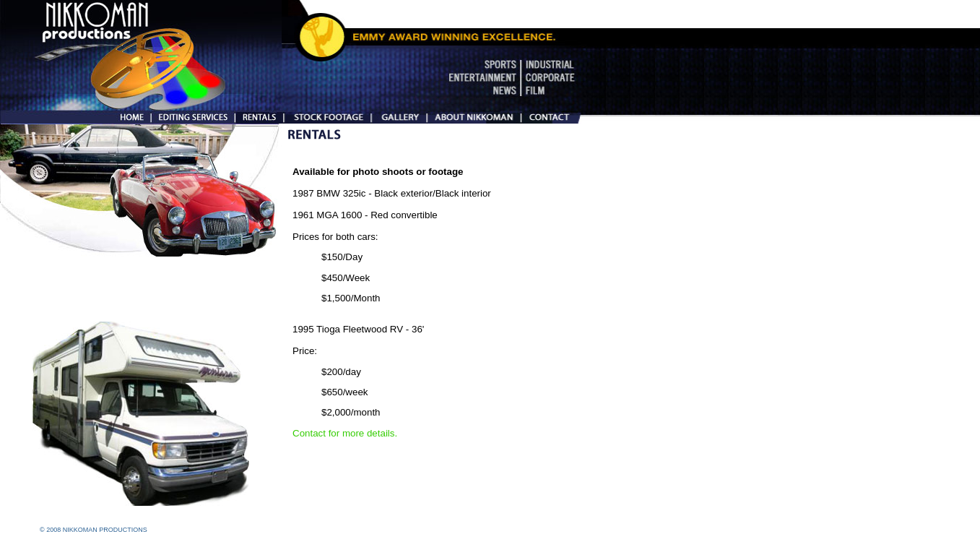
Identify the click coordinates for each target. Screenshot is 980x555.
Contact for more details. (345, 433)
